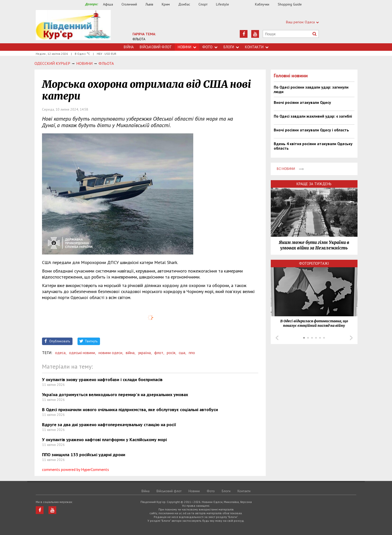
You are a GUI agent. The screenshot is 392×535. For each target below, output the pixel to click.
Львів (149, 4)
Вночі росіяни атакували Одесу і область (311, 130)
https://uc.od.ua (73, 27)
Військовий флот (156, 47)
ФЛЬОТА (139, 39)
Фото (210, 47)
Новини (187, 47)
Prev (277, 338)
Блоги (231, 47)
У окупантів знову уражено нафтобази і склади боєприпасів (102, 379)
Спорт (203, 4)
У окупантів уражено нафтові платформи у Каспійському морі (104, 440)
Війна (129, 47)
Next (351, 338)
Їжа (244, 4)
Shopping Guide (290, 4)
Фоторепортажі (314, 263)
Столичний (129, 4)
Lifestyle (222, 4)
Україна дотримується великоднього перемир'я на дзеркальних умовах (115, 394)
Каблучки (262, 4)
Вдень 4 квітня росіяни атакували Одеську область (313, 146)
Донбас (184, 4)
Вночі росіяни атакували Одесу (302, 102)
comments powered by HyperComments (75, 469)
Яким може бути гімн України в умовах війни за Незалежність (314, 245)
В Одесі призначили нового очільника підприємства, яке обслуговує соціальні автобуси (130, 410)
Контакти (257, 47)
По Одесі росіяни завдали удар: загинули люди (311, 89)
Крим (166, 4)
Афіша (108, 4)
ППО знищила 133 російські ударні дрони (84, 455)
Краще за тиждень (314, 184)
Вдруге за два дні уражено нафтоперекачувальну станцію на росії (109, 425)
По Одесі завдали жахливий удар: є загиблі (313, 116)
